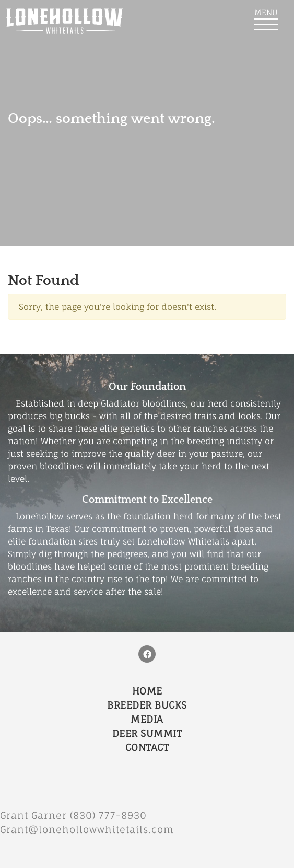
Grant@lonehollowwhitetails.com (87, 829)
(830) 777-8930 (113, 815)
